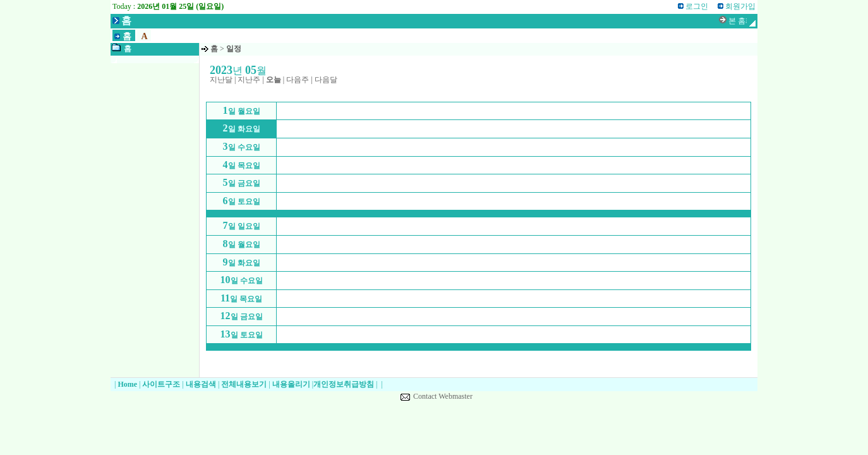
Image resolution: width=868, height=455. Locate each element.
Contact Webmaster (443, 396)
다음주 (298, 80)
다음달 (326, 80)
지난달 (221, 80)
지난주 (249, 80)
